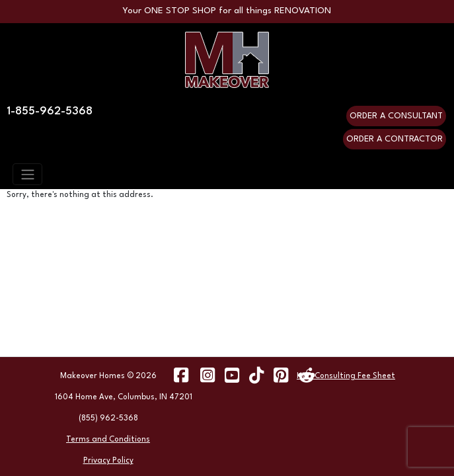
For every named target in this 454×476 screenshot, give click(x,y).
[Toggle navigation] (27, 174)
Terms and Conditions (108, 440)
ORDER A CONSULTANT (396, 116)
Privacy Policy (108, 461)
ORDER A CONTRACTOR (395, 139)
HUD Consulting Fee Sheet (346, 376)
